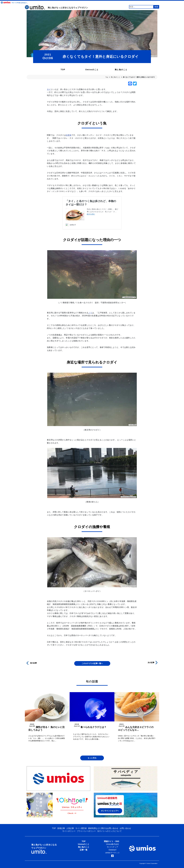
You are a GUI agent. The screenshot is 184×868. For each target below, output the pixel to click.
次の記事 (153, 662)
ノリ (90, 313)
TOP (63, 70)
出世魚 (69, 135)
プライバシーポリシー (86, 831)
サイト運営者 (81, 828)
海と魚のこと (121, 70)
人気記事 (70, 828)
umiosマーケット (113, 853)
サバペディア (112, 847)
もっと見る (92, 758)
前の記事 (32, 663)
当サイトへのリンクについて (109, 831)
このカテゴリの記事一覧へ (92, 663)
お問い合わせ (125, 828)
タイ (49, 89)
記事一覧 (84, 850)
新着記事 (61, 828)
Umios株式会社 (113, 844)
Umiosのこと (92, 70)
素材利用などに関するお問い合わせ (103, 828)
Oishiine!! (113, 850)
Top (107, 77)
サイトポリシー (69, 831)
